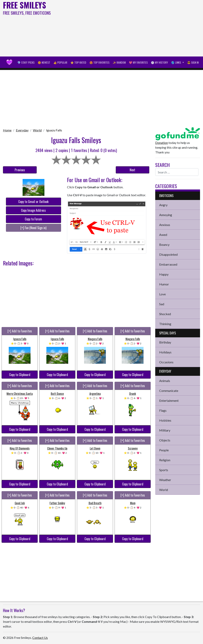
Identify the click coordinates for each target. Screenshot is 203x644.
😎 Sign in (193, 62)
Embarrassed (168, 264)
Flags (163, 410)
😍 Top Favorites (99, 62)
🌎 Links (176, 62)
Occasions (166, 362)
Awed (163, 235)
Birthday (165, 342)
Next (132, 170)
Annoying (166, 215)
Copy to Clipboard (20, 375)
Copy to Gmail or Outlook (33, 202)
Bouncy (164, 244)
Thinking (165, 324)
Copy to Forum (33, 219)
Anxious (165, 225)
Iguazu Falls (54, 130)
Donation (162, 143)
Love (162, 294)
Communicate (169, 391)
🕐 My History (159, 62)
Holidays (165, 352)
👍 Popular (60, 62)
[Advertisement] (137, 28)
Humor (164, 284)
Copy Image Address (33, 210)
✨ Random (119, 62)
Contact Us (40, 638)
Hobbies (165, 420)
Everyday (22, 130)
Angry (163, 205)
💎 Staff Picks (26, 62)
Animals (165, 381)
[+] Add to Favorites (20, 331)
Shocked (165, 314)
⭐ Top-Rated (78, 62)
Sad (162, 304)
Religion (165, 460)
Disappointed (168, 254)
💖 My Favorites (138, 62)
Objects (165, 440)
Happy (164, 274)
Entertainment (169, 400)
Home (7, 130)
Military (165, 430)
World (37, 130)
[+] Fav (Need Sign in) (33, 228)
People (164, 450)
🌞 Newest (44, 62)
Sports (164, 470)
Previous (20, 170)
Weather (165, 480)
